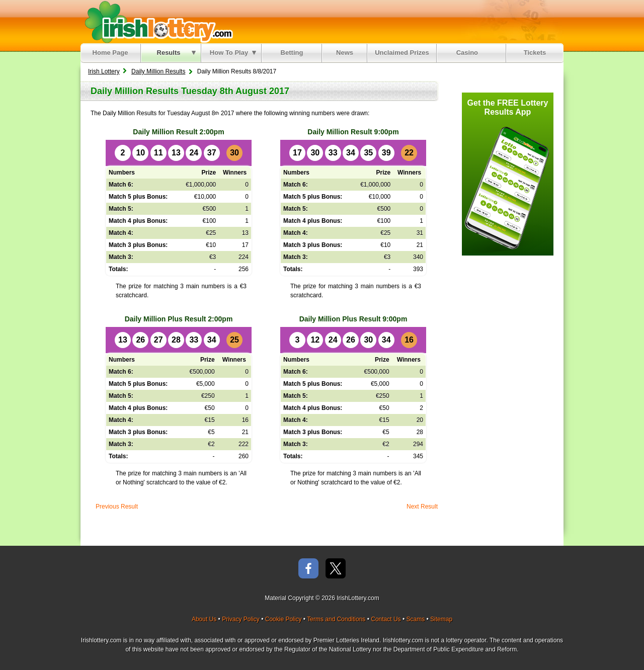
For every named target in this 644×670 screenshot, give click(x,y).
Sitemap (441, 619)
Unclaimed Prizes (402, 53)
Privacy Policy (241, 619)
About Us (204, 619)
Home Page (110, 53)
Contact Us (386, 619)
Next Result (422, 507)
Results (176, 53)
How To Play (233, 53)
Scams (415, 619)
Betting (292, 53)
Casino (469, 53)
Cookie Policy (284, 619)
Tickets (535, 53)
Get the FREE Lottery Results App (508, 107)
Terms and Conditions (336, 619)
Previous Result (117, 507)
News (345, 53)
